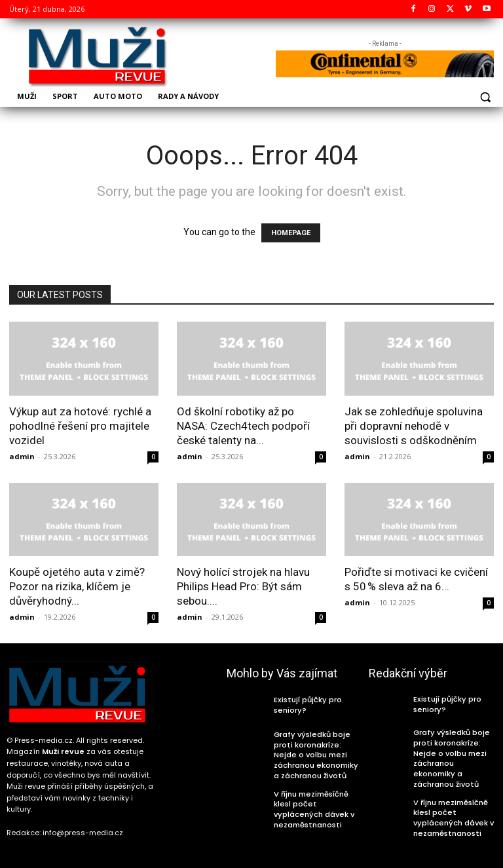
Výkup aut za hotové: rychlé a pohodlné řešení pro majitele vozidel (80, 426)
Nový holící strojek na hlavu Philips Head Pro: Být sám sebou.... (243, 586)
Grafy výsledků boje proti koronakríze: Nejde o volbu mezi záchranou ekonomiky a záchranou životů (316, 752)
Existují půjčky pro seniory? (304, 705)
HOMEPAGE (291, 233)
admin (22, 456)
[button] (485, 97)
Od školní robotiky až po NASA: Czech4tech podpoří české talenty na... (243, 426)
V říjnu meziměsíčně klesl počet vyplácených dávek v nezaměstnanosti (317, 802)
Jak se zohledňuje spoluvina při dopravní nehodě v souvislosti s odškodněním (414, 426)
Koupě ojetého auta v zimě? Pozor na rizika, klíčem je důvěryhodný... (77, 586)
